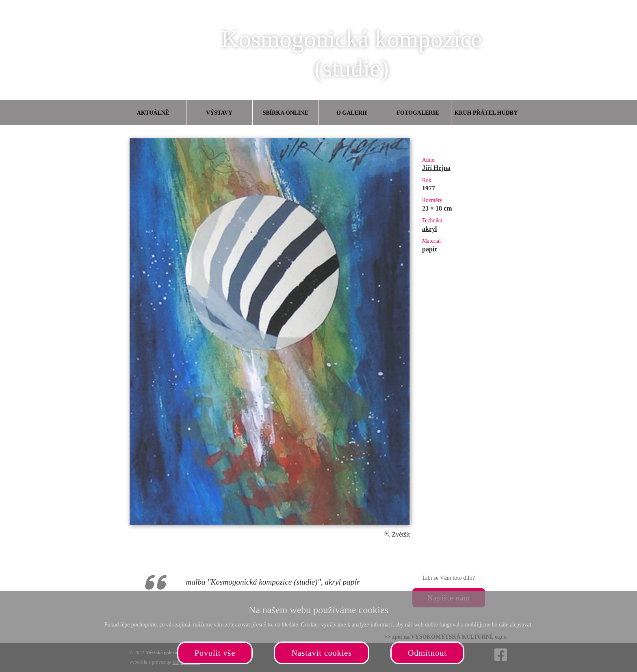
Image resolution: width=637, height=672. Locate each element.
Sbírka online (286, 113)
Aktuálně (153, 113)
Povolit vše (215, 653)
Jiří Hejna (436, 168)
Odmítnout (427, 653)
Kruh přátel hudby (486, 113)
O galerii (352, 113)
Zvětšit (397, 534)
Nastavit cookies (322, 653)
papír (430, 249)
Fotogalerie (418, 113)
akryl (429, 229)
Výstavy (219, 113)
